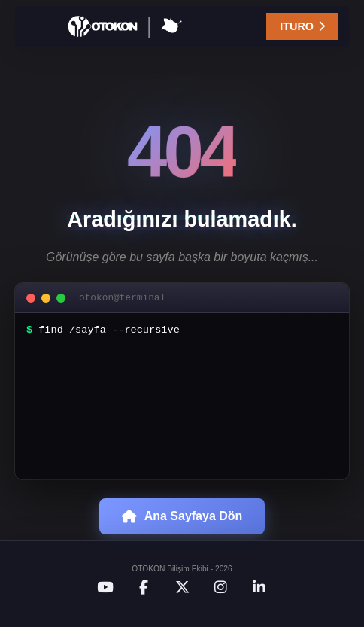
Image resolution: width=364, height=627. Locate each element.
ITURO (302, 26)
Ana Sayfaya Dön (182, 538)
